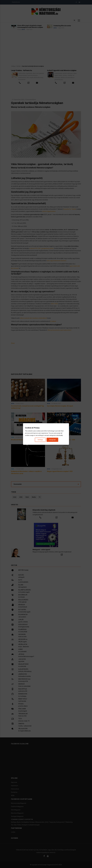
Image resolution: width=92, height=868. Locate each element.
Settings (40, 440)
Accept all (52, 440)
